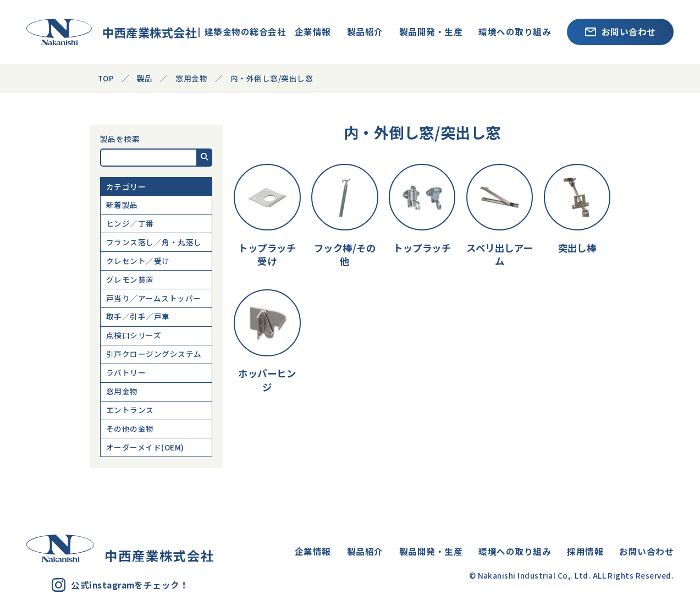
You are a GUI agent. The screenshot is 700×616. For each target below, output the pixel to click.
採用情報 (585, 551)
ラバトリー (126, 372)
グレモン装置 (130, 279)
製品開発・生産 (431, 31)
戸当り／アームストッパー (154, 298)
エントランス (130, 410)
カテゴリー (126, 186)
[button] (205, 158)
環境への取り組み (515, 31)
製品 (145, 78)
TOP (106, 78)
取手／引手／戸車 (138, 316)
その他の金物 (130, 428)
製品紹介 (365, 31)
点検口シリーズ (134, 335)
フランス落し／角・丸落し (154, 242)
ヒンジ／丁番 (130, 223)
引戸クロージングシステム (154, 354)
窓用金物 (122, 391)
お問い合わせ (621, 31)
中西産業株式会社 (101, 32)
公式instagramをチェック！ (120, 585)
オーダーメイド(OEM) (145, 447)
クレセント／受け (138, 261)
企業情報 (313, 31)
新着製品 (122, 205)
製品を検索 (120, 139)
